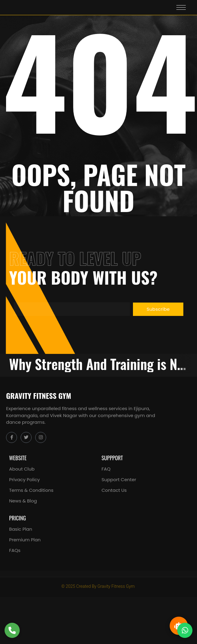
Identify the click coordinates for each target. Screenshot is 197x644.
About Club (22, 469)
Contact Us (114, 490)
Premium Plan (25, 540)
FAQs (15, 550)
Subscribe (158, 309)
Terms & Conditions (31, 490)
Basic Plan (21, 529)
